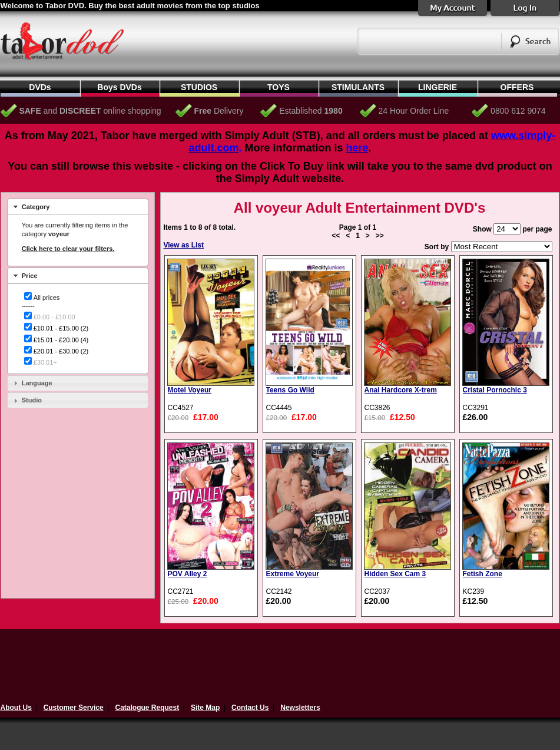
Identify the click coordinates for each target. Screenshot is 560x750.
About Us (16, 708)
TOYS (279, 87)
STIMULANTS (358, 87)
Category (36, 207)
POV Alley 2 (188, 574)
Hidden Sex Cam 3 (395, 574)
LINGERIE (438, 87)
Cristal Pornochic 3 (495, 390)
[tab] (78, 207)
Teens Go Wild (290, 390)
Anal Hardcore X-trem (401, 390)
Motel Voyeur (190, 390)
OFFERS (517, 87)
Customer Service (74, 708)
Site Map (205, 708)
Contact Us (250, 708)
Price (30, 276)
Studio (32, 400)
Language (37, 383)
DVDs (40, 87)
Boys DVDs (119, 87)
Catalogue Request (147, 708)
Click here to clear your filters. (68, 249)
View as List (184, 245)
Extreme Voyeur (293, 574)
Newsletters (300, 708)
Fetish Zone (483, 574)
